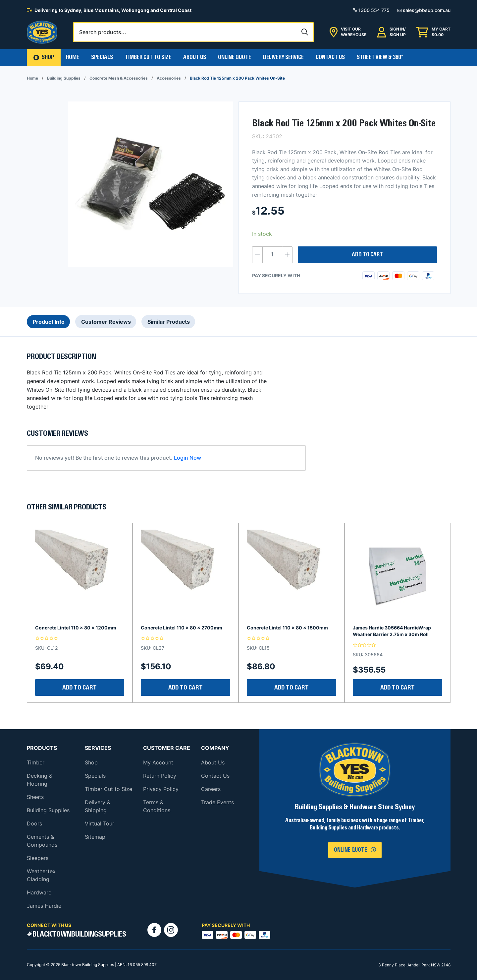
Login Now (187, 458)
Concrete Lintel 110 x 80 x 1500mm (287, 628)
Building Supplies (64, 78)
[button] (44, 58)
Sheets (35, 797)
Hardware (39, 892)
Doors (34, 823)
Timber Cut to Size (108, 789)
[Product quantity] (272, 255)
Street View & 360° (380, 57)
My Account (158, 762)
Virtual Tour (100, 823)
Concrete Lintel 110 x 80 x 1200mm (76, 628)
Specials (102, 57)
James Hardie (44, 906)
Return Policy (160, 776)
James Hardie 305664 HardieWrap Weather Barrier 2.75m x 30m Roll (392, 631)
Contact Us (330, 57)
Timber (36, 762)
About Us (195, 57)
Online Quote (235, 57)
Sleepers (38, 858)
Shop (91, 762)
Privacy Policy (161, 789)
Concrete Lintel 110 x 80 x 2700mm (182, 628)
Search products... (103, 32)
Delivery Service (283, 57)
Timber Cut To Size (148, 57)
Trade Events (217, 802)
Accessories (169, 78)
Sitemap (95, 837)
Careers (211, 789)
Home (73, 57)
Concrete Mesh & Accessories (119, 78)
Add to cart (367, 255)
